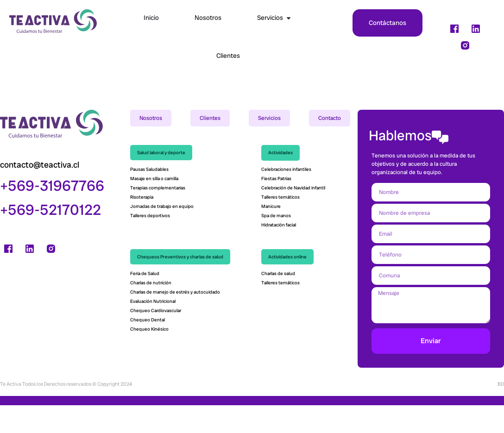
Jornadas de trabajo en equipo (162, 235)
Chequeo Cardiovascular (156, 339)
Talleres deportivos (150, 244)
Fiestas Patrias (276, 207)
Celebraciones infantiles (286, 198)
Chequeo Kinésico (150, 357)
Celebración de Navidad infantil (294, 216)
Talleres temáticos (280, 225)
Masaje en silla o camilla (154, 207)
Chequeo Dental (148, 348)
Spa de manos (276, 244)
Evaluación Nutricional (153, 329)
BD (501, 412)
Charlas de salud (278, 302)
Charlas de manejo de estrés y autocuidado (175, 320)
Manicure (271, 235)
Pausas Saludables (149, 198)
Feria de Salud (145, 302)
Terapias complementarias (158, 216)
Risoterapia (142, 225)
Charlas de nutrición (151, 311)
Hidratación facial (279, 253)
